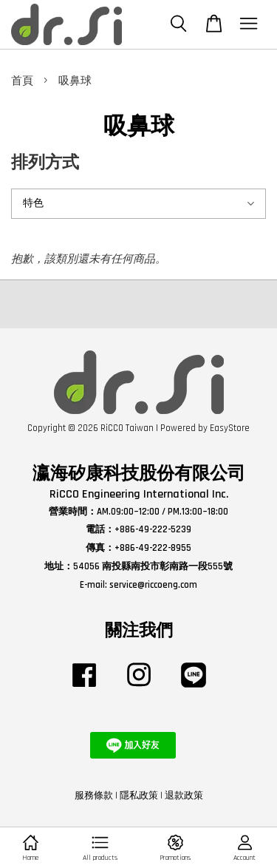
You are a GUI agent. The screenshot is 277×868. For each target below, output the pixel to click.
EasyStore (230, 428)
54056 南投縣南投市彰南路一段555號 (153, 566)
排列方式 (45, 163)
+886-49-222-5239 (153, 529)
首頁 (22, 81)
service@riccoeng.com (153, 585)
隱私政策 (139, 796)
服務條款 (94, 796)
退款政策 (184, 796)
